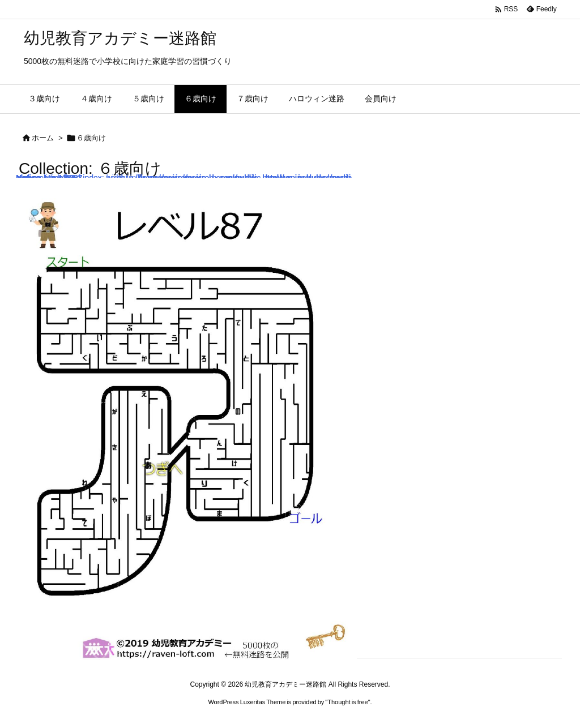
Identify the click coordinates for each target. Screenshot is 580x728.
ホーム (43, 138)
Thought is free (347, 702)
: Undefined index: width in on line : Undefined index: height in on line (186, 419)
